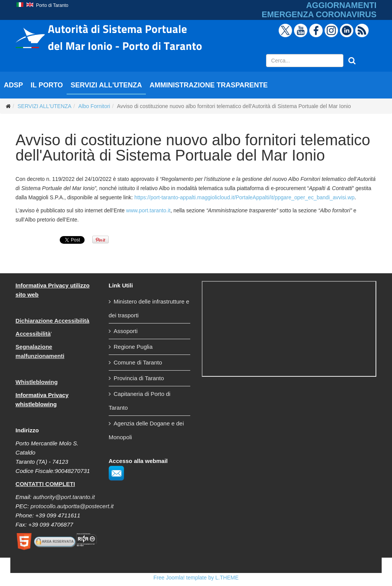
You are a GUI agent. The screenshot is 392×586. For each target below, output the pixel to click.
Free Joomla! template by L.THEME (196, 578)
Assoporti (126, 331)
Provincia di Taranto (139, 378)
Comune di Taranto (138, 362)
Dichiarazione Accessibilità (53, 321)
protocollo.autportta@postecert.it (72, 506)
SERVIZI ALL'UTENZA (106, 85)
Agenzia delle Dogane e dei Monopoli (146, 430)
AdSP (13, 85)
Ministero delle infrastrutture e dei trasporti (149, 308)
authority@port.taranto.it (64, 497)
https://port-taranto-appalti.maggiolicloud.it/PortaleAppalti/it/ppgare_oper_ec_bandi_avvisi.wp (244, 197)
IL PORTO (47, 85)
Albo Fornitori (94, 106)
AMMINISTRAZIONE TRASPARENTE (209, 85)
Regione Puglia (133, 347)
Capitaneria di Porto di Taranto (140, 401)
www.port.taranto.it (148, 210)
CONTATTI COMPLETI (45, 484)
